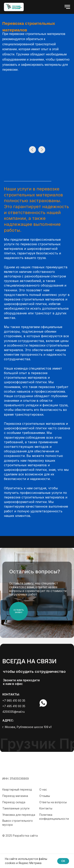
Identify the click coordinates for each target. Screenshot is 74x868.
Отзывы (45, 796)
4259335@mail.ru (14, 712)
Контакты (46, 808)
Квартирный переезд (17, 789)
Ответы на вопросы (53, 802)
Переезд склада (14, 802)
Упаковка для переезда (19, 815)
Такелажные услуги (16, 808)
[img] (53, 703)
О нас (43, 789)
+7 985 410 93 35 (14, 700)
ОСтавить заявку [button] (19, 611)
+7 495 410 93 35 (14, 706)
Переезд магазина (15, 796)
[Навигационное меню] (67, 7)
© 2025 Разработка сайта (20, 836)
